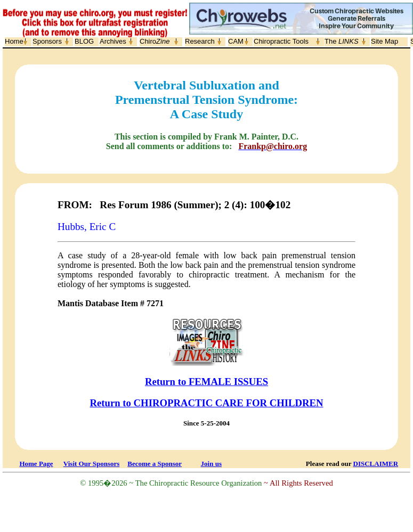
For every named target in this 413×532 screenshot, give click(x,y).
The (342, 41)
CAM (236, 41)
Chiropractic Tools (281, 41)
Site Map (384, 41)
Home (14, 41)
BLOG (84, 41)
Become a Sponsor (155, 464)
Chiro (155, 41)
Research (200, 41)
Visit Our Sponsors (91, 464)
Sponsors (47, 41)
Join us (211, 464)
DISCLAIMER (376, 464)
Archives (113, 41)
